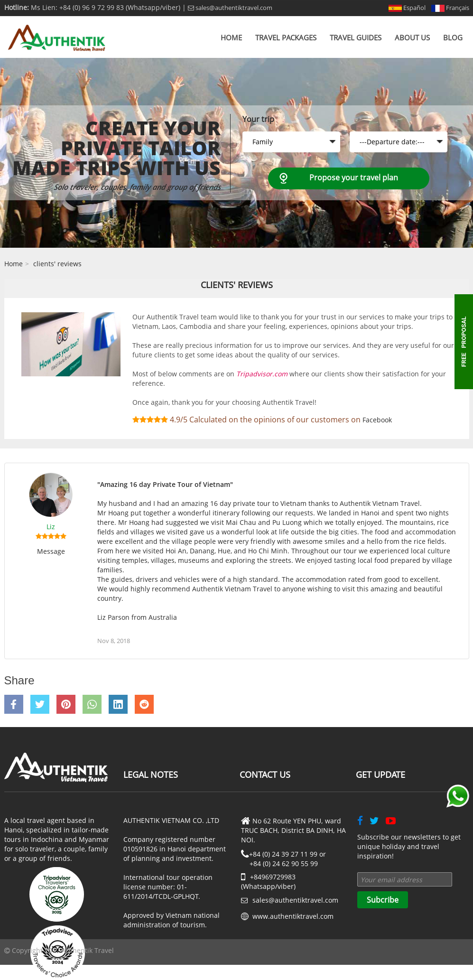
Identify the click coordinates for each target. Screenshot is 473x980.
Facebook (377, 420)
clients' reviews (57, 264)
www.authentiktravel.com (293, 916)
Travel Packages (286, 37)
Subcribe (383, 900)
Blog (453, 37)
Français (450, 8)
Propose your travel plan (354, 177)
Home (231, 37)
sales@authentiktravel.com (230, 8)
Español (407, 8)
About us (412, 37)
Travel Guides (356, 37)
